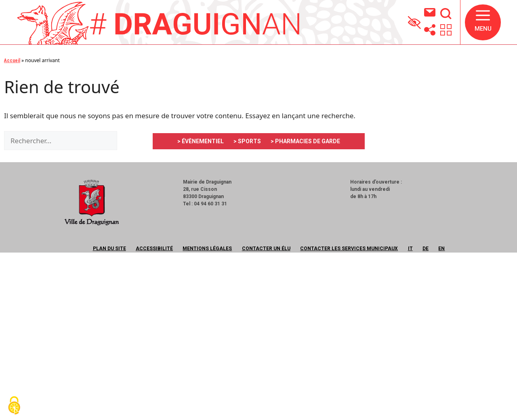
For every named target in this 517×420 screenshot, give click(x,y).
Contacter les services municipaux (349, 248)
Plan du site (109, 248)
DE (426, 248)
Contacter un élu (266, 248)
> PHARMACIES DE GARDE (305, 141)
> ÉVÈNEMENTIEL (201, 141)
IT (410, 248)
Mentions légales (207, 248)
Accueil (12, 61)
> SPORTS (247, 141)
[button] (483, 22)
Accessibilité (154, 248)
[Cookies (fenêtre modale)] (14, 406)
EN (441, 248)
